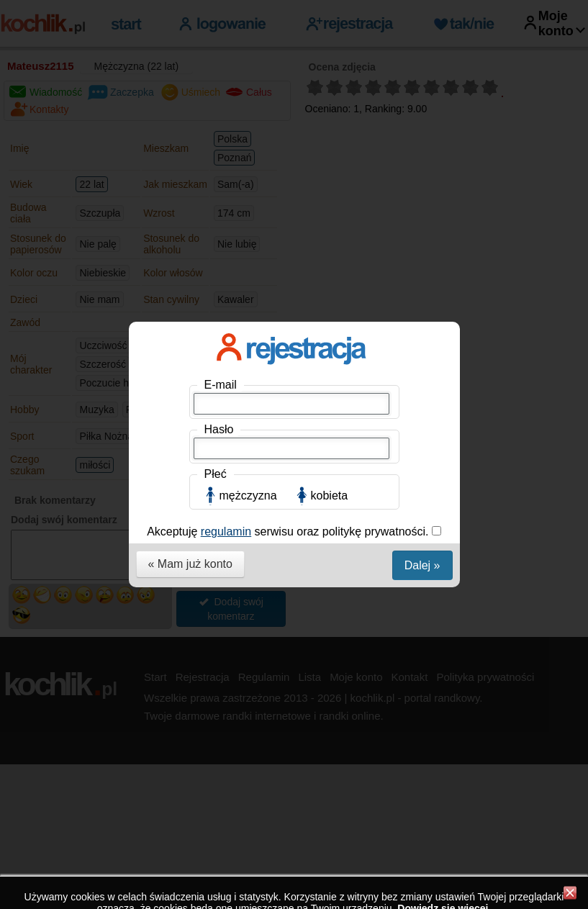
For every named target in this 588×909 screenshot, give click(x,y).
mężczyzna (248, 324)
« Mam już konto (190, 393)
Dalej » (422, 394)
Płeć (216, 303)
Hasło (219, 258)
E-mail (221, 213)
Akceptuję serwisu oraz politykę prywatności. (289, 360)
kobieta (330, 324)
